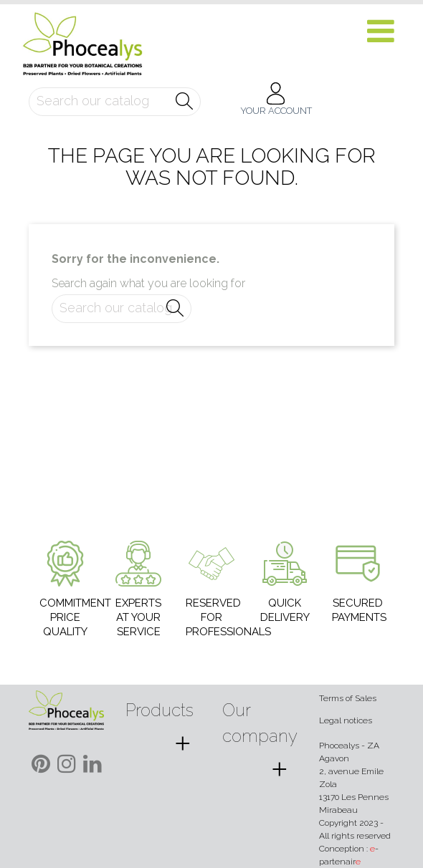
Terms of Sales (348, 698)
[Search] (115, 102)
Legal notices (346, 720)
